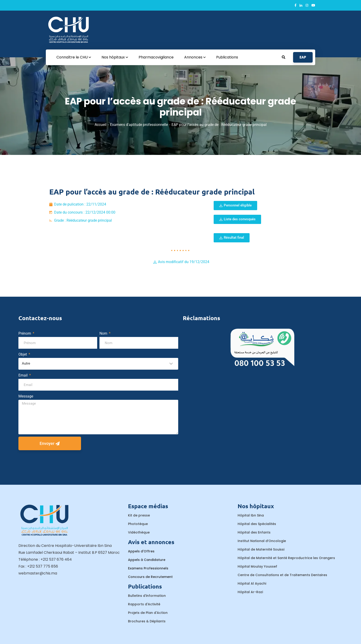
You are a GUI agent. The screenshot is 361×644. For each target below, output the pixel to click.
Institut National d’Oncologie (262, 541)
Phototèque (138, 524)
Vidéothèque (139, 532)
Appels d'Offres (141, 551)
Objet (23, 354)
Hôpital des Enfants (254, 532)
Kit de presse (139, 515)
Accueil (100, 125)
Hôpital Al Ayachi (252, 583)
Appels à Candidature (147, 560)
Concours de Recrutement (150, 577)
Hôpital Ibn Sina (251, 515)
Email (23, 375)
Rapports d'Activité (144, 604)
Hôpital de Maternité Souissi (261, 549)
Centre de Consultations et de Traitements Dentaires (282, 575)
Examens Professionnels (148, 568)
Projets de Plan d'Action (148, 613)
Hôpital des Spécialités (257, 524)
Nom (104, 333)
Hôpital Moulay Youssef (257, 566)
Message (26, 396)
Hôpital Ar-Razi (250, 592)
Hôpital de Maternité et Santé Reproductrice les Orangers (286, 558)
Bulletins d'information (147, 596)
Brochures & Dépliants (147, 621)
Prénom (25, 333)
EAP (303, 57)
